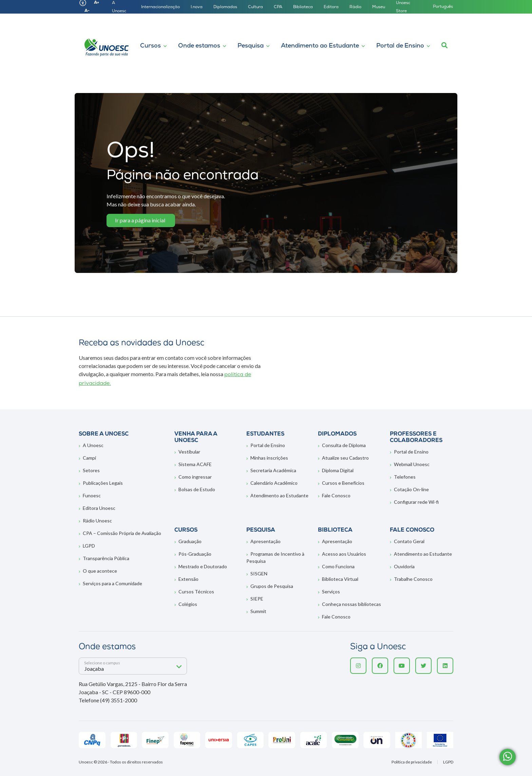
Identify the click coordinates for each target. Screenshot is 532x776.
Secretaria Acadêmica (273, 470)
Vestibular (189, 452)
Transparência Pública (106, 558)
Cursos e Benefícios (343, 483)
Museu (379, 7)
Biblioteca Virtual (340, 579)
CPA (278, 7)
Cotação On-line (411, 489)
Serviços (331, 592)
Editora (331, 7)
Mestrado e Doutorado (203, 566)
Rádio (355, 7)
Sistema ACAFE (195, 464)
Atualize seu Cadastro (345, 458)
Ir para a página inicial (140, 220)
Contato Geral (409, 541)
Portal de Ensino (400, 46)
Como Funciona (338, 566)
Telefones (405, 477)
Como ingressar (195, 477)
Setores (91, 470)
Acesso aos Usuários (344, 554)
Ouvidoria (404, 566)
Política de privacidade (412, 762)
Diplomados (225, 7)
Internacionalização (160, 7)
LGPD (89, 546)
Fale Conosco (336, 495)
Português (443, 7)
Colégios (188, 604)
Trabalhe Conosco (413, 579)
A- (87, 11)
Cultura (255, 7)
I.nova (197, 7)
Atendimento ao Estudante (320, 46)
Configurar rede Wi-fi (416, 502)
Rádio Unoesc (97, 521)
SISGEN (259, 574)
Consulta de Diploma (344, 445)
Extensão (188, 579)
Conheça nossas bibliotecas (351, 604)
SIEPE (257, 599)
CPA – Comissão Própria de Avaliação (122, 533)
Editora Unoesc (99, 508)
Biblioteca (303, 7)
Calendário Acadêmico (274, 483)
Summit (258, 611)
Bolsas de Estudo (197, 489)
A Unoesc (93, 445)
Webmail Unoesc (412, 464)
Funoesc (92, 495)
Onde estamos (199, 46)
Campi (89, 458)
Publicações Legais (103, 483)
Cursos (150, 46)
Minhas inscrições (269, 458)
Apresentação (265, 541)
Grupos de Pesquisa (272, 586)
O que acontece (100, 571)
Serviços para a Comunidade (112, 583)
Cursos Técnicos (196, 592)
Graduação (190, 541)
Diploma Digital (338, 470)
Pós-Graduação (195, 554)
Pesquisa (251, 46)
